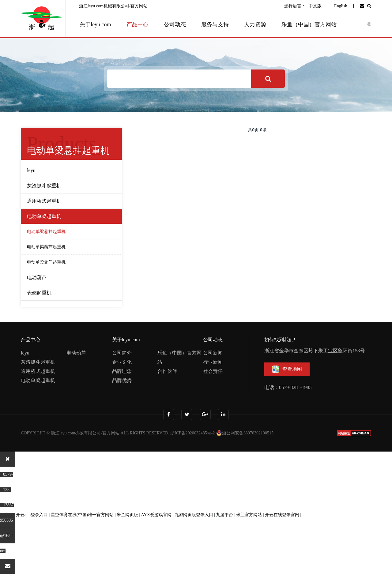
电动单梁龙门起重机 (46, 262)
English (341, 6)
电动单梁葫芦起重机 (46, 247)
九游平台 (224, 515)
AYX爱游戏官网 (156, 515)
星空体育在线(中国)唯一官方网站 (82, 515)
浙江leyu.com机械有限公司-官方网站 (85, 433)
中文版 (315, 6)
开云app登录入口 (32, 515)
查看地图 (287, 369)
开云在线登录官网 (282, 515)
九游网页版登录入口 (194, 515)
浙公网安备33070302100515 (245, 433)
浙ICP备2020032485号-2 (192, 433)
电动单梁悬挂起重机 (46, 232)
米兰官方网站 (249, 515)
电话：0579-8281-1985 (288, 387)
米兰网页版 (127, 515)
